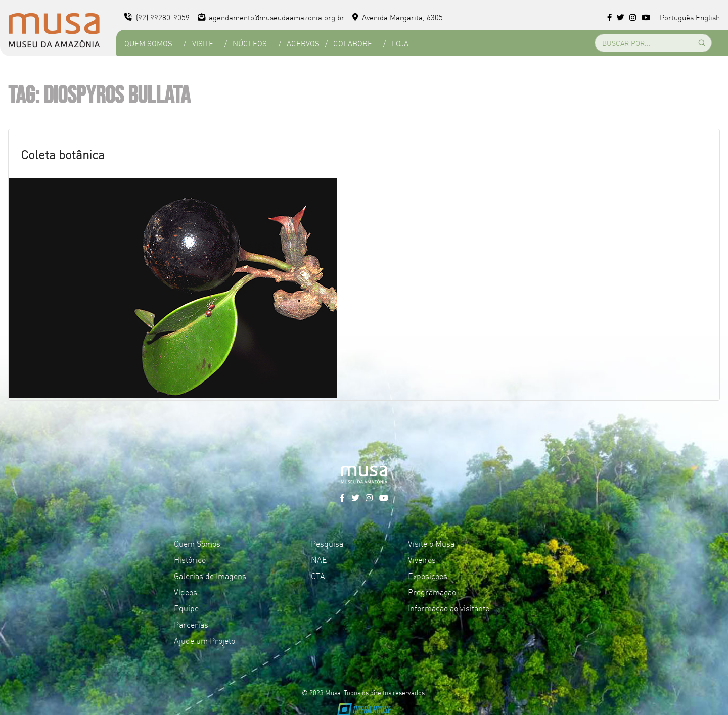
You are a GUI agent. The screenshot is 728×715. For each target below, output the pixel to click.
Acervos (303, 43)
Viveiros (422, 559)
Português (677, 17)
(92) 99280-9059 (157, 17)
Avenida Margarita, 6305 (398, 17)
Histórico (190, 559)
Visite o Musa (431, 543)
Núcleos (250, 43)
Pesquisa (327, 543)
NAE (319, 559)
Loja (400, 43)
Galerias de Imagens (210, 576)
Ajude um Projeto (204, 640)
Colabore (353, 43)
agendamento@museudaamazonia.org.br (271, 17)
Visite (203, 43)
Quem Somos (148, 43)
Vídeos (186, 592)
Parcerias (191, 624)
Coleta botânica (63, 154)
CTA (318, 576)
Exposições (428, 576)
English (708, 17)
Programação (432, 592)
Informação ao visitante (449, 608)
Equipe (186, 608)
